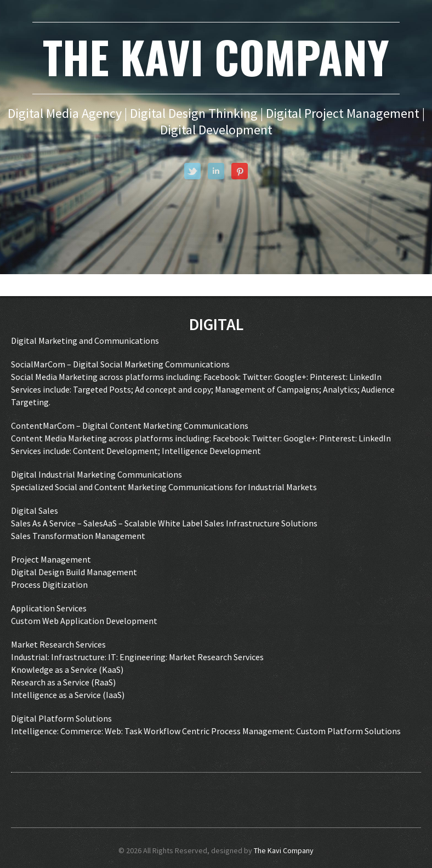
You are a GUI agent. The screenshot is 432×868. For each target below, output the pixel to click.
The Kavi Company (284, 850)
